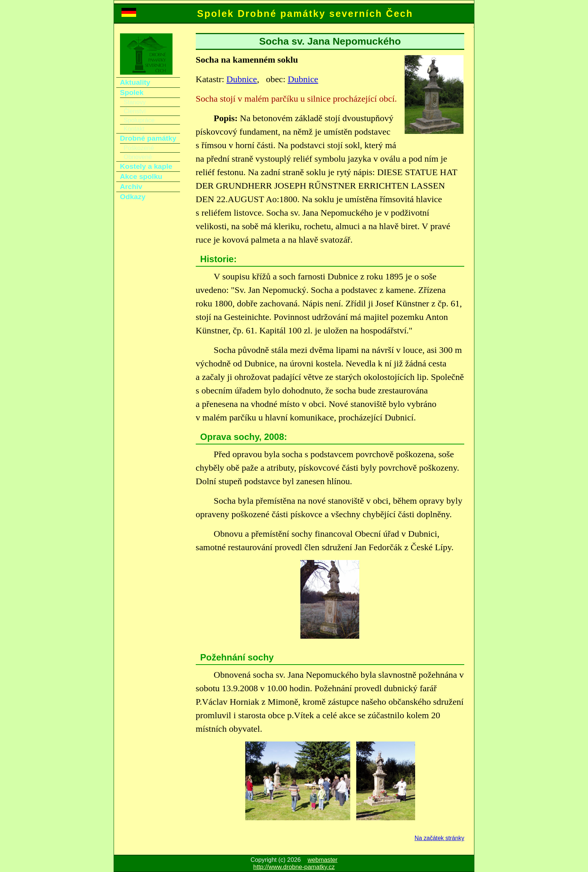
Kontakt (134, 129)
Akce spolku (141, 176)
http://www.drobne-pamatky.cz (294, 867)
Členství (135, 111)
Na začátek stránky (439, 838)
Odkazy (133, 197)
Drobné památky (148, 138)
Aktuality (135, 82)
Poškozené (139, 148)
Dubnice (242, 79)
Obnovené (138, 157)
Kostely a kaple (146, 166)
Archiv (131, 187)
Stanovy (135, 102)
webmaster (322, 860)
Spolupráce (139, 120)
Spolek (132, 92)
